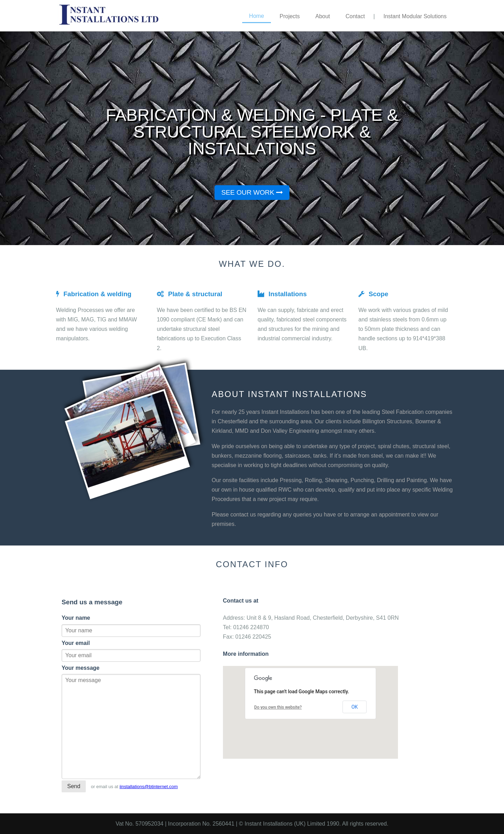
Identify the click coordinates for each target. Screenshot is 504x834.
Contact (355, 16)
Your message (80, 668)
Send (74, 786)
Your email (76, 643)
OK (355, 707)
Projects (290, 16)
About (323, 16)
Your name (76, 618)
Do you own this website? (278, 707)
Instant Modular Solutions (415, 16)
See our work (252, 192)
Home (257, 16)
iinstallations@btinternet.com (148, 787)
